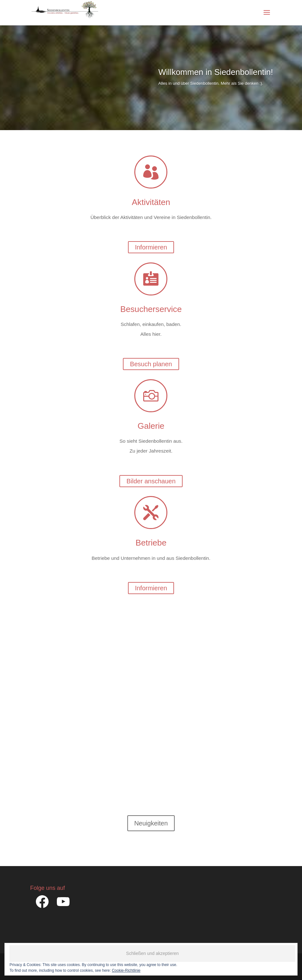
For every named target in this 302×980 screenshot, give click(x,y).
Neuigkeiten (151, 823)
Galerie (151, 426)
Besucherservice (151, 309)
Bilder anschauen (151, 481)
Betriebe (151, 543)
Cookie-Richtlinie (126, 970)
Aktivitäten (151, 202)
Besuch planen (151, 364)
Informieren (151, 247)
